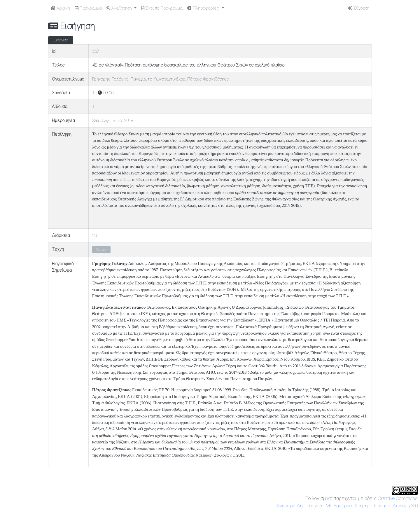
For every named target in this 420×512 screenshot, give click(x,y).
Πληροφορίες (204, 8)
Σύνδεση (359, 8)
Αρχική (60, 8)
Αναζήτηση (120, 8)
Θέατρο (101, 250)
